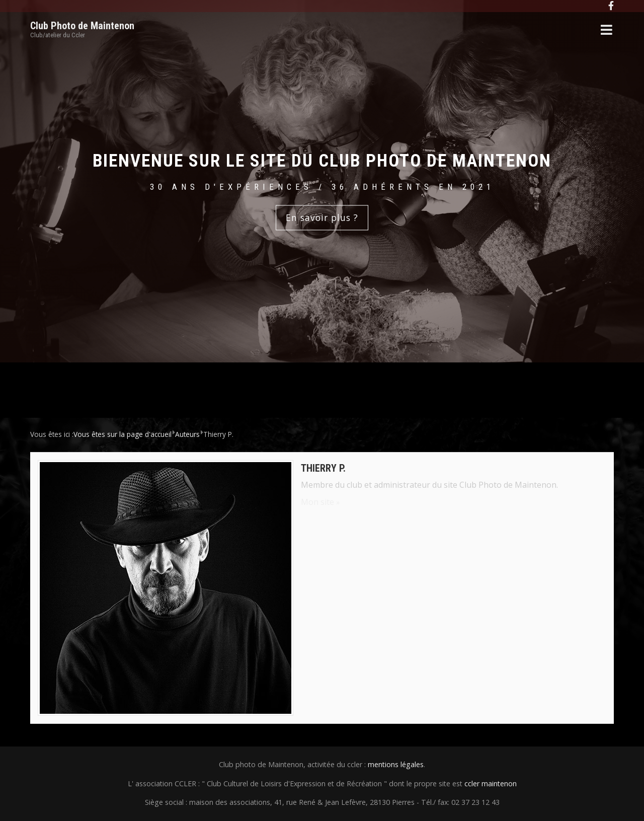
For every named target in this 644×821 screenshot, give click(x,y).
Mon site (317, 502)
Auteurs (187, 434)
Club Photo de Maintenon (82, 26)
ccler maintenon (491, 783)
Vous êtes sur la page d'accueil (123, 434)
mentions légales (396, 764)
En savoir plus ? (322, 217)
